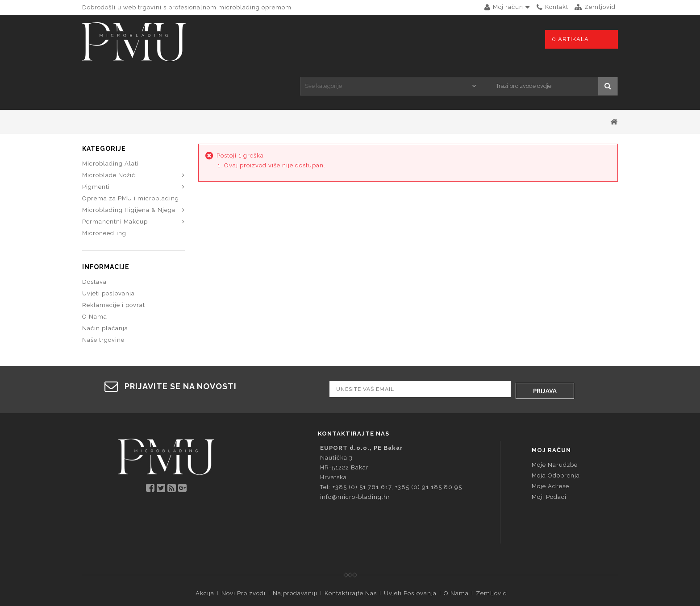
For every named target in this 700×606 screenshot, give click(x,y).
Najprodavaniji (295, 549)
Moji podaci (549, 452)
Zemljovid (492, 549)
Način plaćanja (105, 287)
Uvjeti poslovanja (108, 252)
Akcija (205, 549)
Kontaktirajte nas (351, 549)
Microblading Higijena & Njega (129, 168)
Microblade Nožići (110, 134)
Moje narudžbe (555, 420)
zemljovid (600, 7)
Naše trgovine (103, 298)
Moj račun (551, 405)
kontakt (557, 7)
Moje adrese (550, 442)
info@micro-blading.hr (355, 452)
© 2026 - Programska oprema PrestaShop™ (350, 564)
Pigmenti (96, 145)
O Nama (95, 275)
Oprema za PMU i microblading (131, 157)
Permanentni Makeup (115, 180)
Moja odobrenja (556, 431)
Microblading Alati (110, 122)
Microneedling (104, 192)
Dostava (94, 240)
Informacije (106, 225)
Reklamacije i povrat (114, 264)
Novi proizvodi (244, 549)
